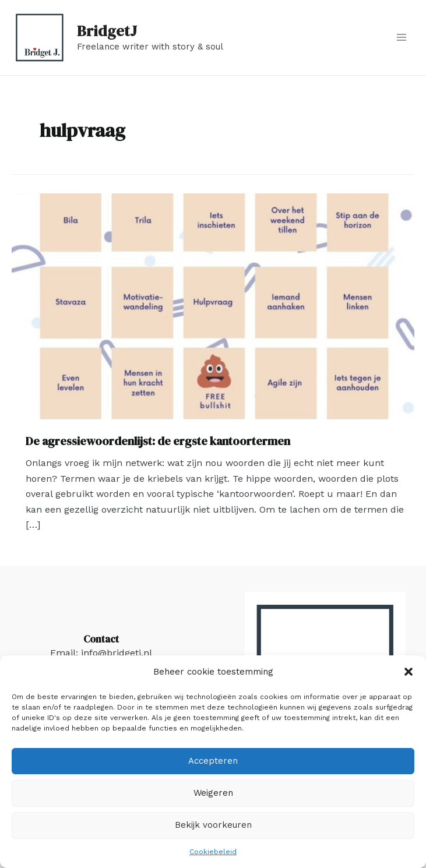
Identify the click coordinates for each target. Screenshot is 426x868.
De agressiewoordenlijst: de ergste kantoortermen (158, 441)
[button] (409, 672)
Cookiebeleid (213, 852)
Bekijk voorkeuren (213, 825)
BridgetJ (107, 31)
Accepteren (213, 761)
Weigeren (213, 793)
